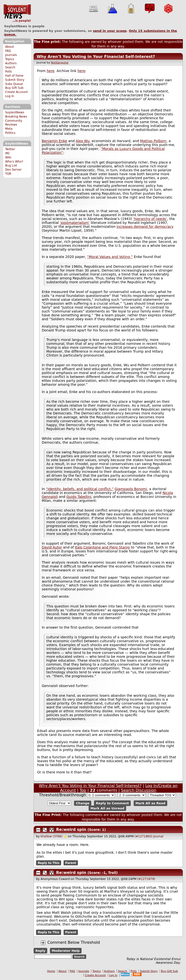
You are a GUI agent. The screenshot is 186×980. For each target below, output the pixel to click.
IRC (8, 153)
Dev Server (13, 170)
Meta (9, 129)
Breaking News (16, 117)
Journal (158, 836)
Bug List (11, 165)
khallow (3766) (51, 836)
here (51, 71)
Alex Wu (83, 141)
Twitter (10, 149)
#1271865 (143, 836)
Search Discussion (139, 790)
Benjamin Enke (54, 141)
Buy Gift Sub (14, 88)
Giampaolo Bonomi (131, 489)
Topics (10, 59)
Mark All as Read (150, 803)
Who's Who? (14, 162)
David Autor (52, 547)
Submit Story (15, 80)
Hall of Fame (14, 76)
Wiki (8, 157)
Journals (11, 55)
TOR (8, 174)
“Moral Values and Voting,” (110, 257)
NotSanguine (60, 63)
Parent (71, 863)
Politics (10, 133)
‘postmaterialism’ (75, 223)
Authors (11, 63)
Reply (40, 951)
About (9, 47)
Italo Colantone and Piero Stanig (102, 547)
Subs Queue (14, 84)
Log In (10, 96)
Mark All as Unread (107, 808)
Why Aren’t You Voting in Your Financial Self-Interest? (96, 57)
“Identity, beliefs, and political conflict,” (80, 489)
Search (10, 67)
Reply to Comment (112, 803)
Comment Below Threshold (74, 942)
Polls (8, 72)
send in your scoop (110, 31)
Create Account (16, 92)
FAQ (8, 51)
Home (51, 971)
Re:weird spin (71, 829)
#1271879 (146, 879)
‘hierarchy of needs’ (150, 219)
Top (83, 790)
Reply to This (48, 863)
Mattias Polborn (153, 141)
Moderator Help (66, 951)
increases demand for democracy (145, 227)
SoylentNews (17, 13)
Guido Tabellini (79, 497)
